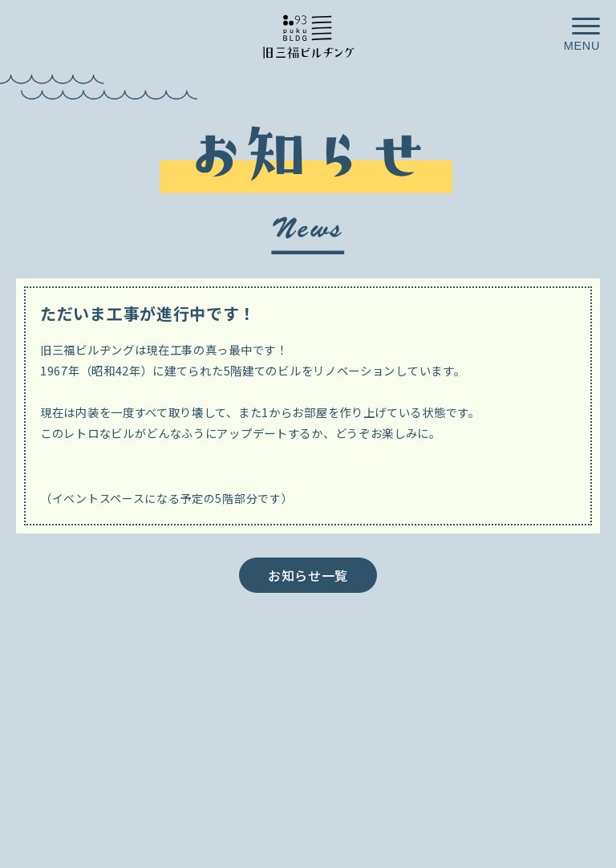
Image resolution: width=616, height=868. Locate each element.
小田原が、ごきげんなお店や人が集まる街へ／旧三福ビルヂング (308, 35)
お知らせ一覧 (308, 575)
